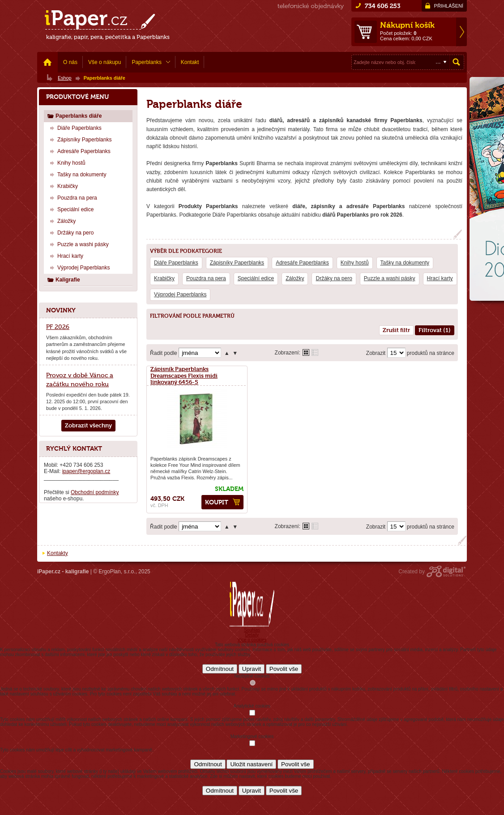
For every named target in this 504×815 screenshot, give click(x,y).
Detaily (252, 635)
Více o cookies (252, 640)
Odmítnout (220, 669)
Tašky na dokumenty (405, 263)
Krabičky (164, 278)
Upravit (252, 669)
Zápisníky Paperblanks (237, 263)
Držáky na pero (334, 278)
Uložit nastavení (251, 764)
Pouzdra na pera (206, 278)
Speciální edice (256, 278)
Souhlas (252, 630)
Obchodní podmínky (95, 492)
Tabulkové (315, 352)
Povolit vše (284, 669)
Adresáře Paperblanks (302, 263)
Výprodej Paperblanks (180, 294)
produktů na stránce (431, 353)
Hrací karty (440, 278)
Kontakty (58, 553)
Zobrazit (376, 353)
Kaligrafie (64, 279)
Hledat (457, 62)
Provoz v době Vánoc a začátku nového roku (80, 380)
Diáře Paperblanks (176, 263)
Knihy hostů (355, 263)
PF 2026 (58, 327)
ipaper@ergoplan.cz (86, 471)
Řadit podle (164, 353)
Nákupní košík (407, 25)
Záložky (295, 278)
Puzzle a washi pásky (390, 278)
